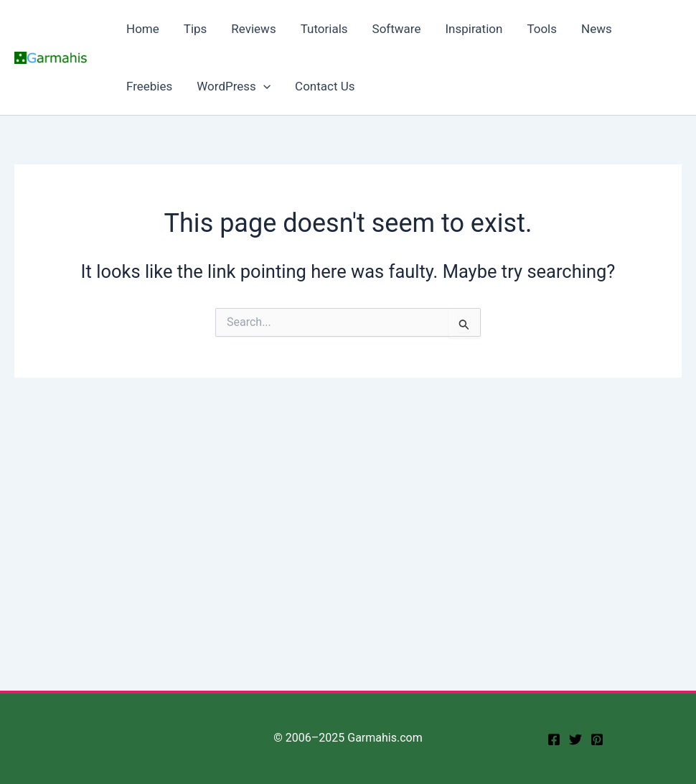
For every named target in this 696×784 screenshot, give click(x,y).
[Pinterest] (597, 739)
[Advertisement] (348, 485)
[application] (263, 86)
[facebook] (554, 739)
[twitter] (575, 739)
